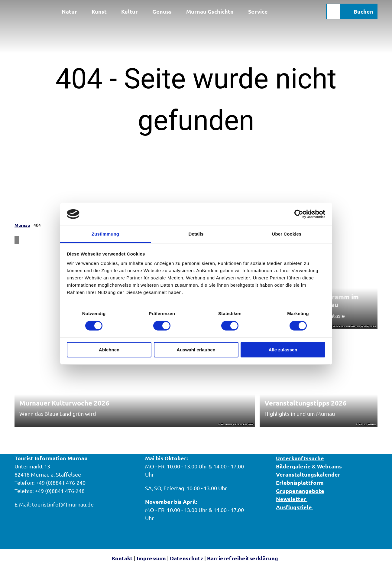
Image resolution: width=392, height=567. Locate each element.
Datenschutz (186, 558)
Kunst (99, 11)
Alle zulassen (283, 350)
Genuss (162, 11)
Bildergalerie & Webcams (309, 466)
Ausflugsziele (295, 507)
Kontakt (122, 558)
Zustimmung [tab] (105, 234)
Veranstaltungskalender (308, 474)
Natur (69, 11)
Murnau (22, 225)
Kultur (130, 11)
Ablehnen (109, 350)
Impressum (151, 558)
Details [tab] (196, 234)
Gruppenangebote (300, 491)
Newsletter (292, 499)
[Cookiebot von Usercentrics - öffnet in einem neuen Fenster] (299, 214)
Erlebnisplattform (300, 482)
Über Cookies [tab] (287, 234)
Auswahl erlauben (196, 350)
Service (258, 11)
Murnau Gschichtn (210, 11)
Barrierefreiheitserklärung (243, 558)
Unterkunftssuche (300, 458)
